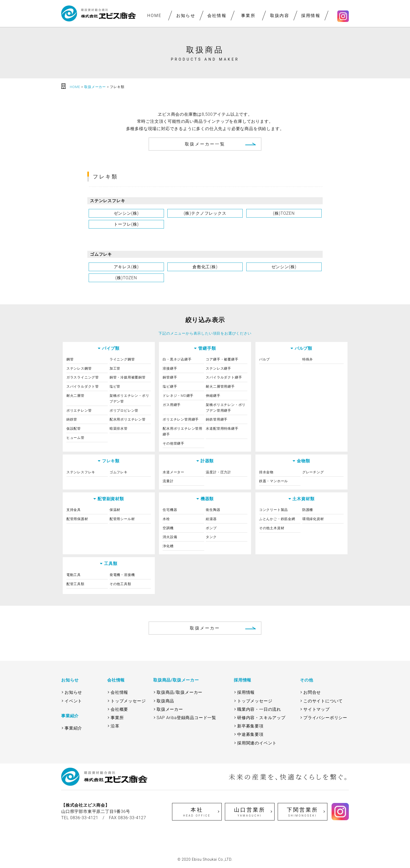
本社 (197, 812)
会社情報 (217, 16)
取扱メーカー (205, 628)
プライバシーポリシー (325, 718)
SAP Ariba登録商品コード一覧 (186, 718)
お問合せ (312, 692)
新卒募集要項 (250, 726)
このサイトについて (323, 701)
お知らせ (186, 16)
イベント (73, 701)
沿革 (115, 726)
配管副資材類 (111, 499)
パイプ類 (111, 348)
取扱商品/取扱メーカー (180, 692)
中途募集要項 (250, 734)
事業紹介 (73, 728)
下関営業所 (303, 812)
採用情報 (311, 16)
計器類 (207, 461)
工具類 (111, 564)
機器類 (207, 499)
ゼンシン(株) (126, 213)
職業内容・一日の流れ (259, 709)
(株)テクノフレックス (205, 213)
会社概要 (119, 709)
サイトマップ (317, 709)
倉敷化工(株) (205, 267)
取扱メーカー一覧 (205, 144)
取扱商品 (165, 701)
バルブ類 (303, 348)
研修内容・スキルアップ (261, 718)
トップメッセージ (128, 701)
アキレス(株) (126, 267)
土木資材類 (303, 499)
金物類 (303, 461)
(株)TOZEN (284, 213)
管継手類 (207, 348)
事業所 (248, 16)
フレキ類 (111, 461)
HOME (154, 16)
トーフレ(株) (126, 224)
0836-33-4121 (84, 818)
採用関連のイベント (257, 743)
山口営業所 (250, 812)
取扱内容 (280, 16)
